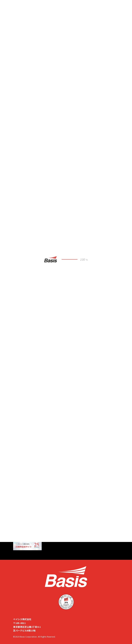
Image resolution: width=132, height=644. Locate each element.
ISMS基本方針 (20, 493)
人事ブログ (19, 488)
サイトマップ (20, 511)
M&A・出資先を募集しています (31, 535)
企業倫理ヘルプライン (24, 504)
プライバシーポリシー (24, 499)
